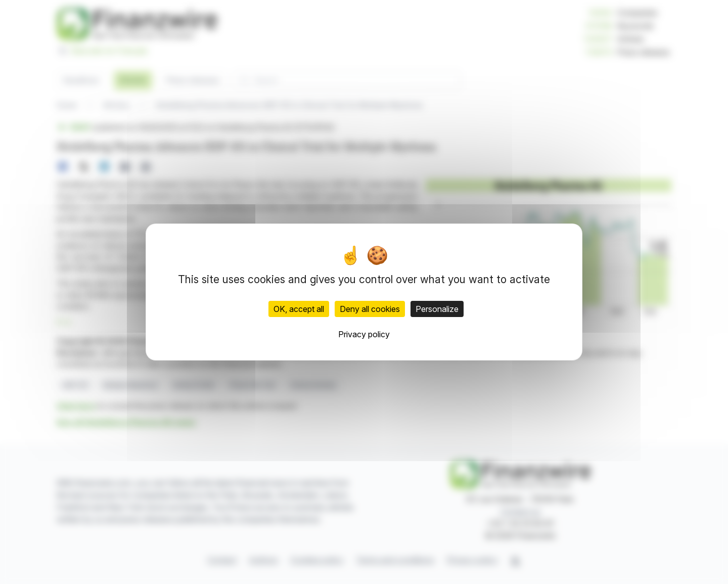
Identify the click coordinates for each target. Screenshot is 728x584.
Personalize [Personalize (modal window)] (437, 309)
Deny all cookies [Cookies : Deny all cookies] (370, 309)
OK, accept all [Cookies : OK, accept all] (299, 309)
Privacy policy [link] (364, 334)
